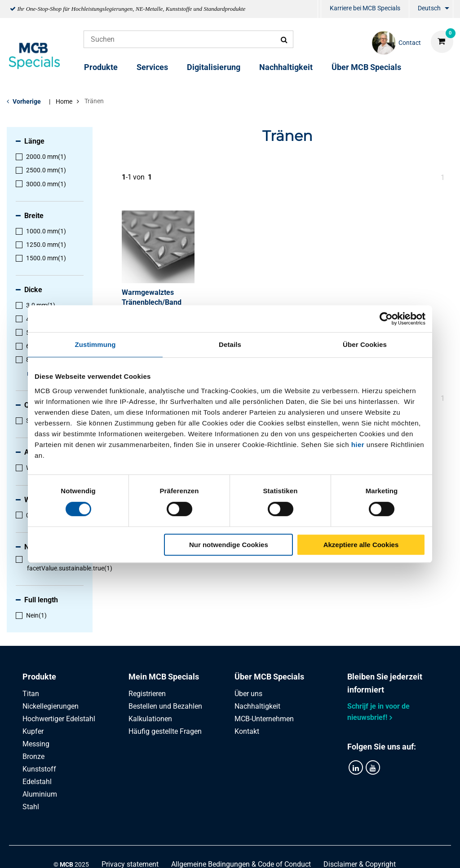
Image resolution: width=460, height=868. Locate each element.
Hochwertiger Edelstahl (59, 719)
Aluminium (40, 794)
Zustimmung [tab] (95, 344)
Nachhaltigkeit (286, 67)
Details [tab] (230, 344)
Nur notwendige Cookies (229, 545)
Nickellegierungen (51, 706)
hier (358, 445)
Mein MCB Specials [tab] (164, 677)
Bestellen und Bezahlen (165, 706)
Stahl (31, 807)
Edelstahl (37, 782)
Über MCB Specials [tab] (269, 677)
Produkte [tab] (39, 677)
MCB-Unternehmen (264, 719)
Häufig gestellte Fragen (165, 731)
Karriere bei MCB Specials (365, 8)
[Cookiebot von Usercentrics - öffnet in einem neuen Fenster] (386, 319)
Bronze (33, 756)
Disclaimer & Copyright (360, 851)
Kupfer (33, 731)
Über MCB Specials (366, 67)
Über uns (248, 694)
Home (64, 101)
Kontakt (247, 731)
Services (152, 67)
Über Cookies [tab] (365, 344)
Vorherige (27, 101)
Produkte (101, 67)
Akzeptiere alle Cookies (361, 545)
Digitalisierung (214, 67)
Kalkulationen (150, 719)
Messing (36, 744)
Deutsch (429, 8)
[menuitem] (319, 9)
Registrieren (147, 694)
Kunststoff (39, 769)
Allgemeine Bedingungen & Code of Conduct (241, 851)
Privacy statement (130, 851)
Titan (31, 694)
